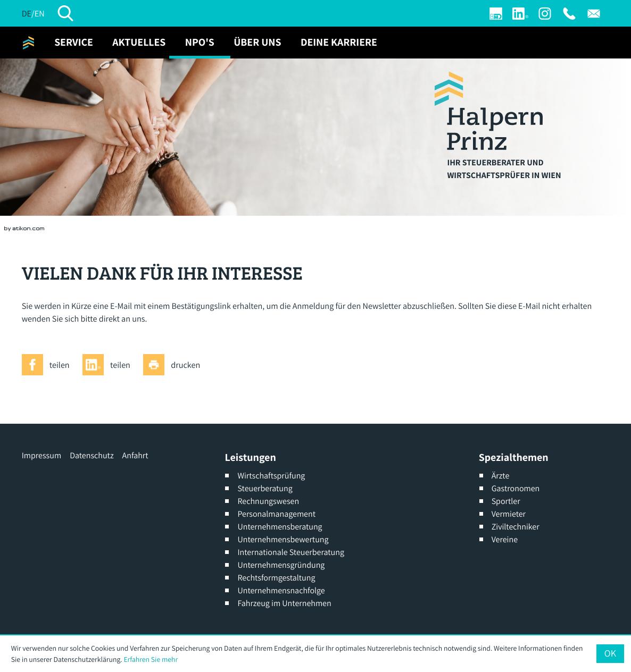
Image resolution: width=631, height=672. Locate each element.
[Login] (496, 14)
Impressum (41, 455)
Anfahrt (135, 455)
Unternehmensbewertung (283, 539)
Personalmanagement (276, 514)
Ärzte (501, 476)
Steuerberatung (265, 488)
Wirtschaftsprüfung (271, 476)
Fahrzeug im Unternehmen (284, 603)
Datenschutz (92, 455)
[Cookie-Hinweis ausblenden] (610, 653)
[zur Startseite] (28, 43)
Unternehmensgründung (281, 565)
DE (27, 13)
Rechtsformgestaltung (276, 578)
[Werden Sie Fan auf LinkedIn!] (520, 14)
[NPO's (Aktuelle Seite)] (200, 43)
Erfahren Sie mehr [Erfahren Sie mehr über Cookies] (151, 659)
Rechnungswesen (268, 501)
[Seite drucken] (175, 365)
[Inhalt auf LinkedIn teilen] (110, 365)
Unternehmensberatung (280, 527)
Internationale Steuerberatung (291, 552)
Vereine (505, 539)
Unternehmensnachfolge (281, 590)
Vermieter (509, 514)
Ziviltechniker (516, 527)
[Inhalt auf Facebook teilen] (49, 365)
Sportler (506, 501)
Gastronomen (516, 488)
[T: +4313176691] (569, 14)
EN (40, 13)
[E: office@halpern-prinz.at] (594, 14)
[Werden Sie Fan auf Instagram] (545, 14)
